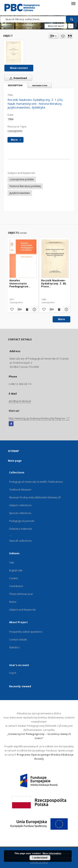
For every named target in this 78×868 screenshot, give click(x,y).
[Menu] (73, 3)
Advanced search (56, 26)
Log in (13, 673)
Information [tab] (40, 86)
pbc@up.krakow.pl (20, 401)
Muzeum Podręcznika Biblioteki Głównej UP (35, 497)
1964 (10, 119)
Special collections (20, 513)
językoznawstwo (20, 193)
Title (12, 563)
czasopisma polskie (22, 179)
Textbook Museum (20, 490)
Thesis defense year (21, 594)
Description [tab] (15, 86)
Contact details (18, 640)
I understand (40, 858)
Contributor (16, 586)
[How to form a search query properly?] (71, 26)
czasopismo (15, 131)
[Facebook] (11, 424)
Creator (14, 578)
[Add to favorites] (63, 36)
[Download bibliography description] (19, 309)
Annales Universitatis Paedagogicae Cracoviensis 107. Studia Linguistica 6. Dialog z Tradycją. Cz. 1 (23, 283)
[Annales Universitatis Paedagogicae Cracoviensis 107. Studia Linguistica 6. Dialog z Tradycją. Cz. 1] (23, 259)
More (61, 319)
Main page (15, 461)
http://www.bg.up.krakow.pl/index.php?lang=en (39, 418)
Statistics (14, 647)
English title (16, 570)
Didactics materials (21, 529)
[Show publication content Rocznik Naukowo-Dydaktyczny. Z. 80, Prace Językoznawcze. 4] (59, 309)
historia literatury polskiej (25, 186)
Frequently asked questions (26, 632)
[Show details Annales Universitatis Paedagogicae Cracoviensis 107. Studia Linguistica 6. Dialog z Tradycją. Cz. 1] (34, 309)
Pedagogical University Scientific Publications (36, 482)
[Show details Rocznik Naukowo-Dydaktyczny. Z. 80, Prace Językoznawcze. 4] (66, 309)
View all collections (20, 541)
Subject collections (20, 505)
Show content (19, 68)
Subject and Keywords (22, 610)
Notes (13, 602)
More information (52, 853)
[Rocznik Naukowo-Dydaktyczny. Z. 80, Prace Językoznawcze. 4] (55, 259)
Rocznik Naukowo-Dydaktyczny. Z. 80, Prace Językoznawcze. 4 (54, 283)
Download (17, 78)
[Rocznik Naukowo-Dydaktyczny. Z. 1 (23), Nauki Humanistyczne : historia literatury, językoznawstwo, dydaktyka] (14, 52)
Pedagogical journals (22, 521)
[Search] (72, 19)
